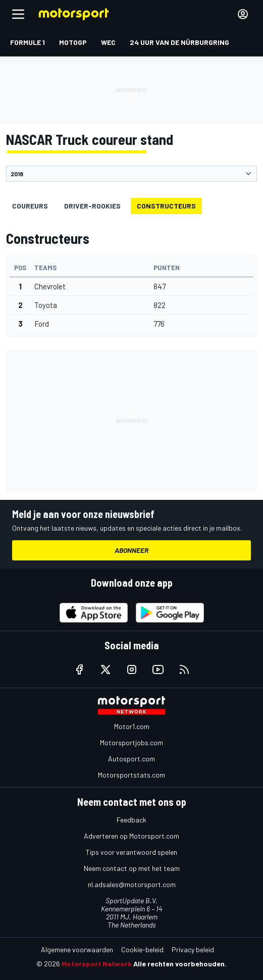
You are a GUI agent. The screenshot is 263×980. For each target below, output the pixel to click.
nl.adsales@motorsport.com (132, 884)
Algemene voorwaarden (77, 949)
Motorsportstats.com (131, 775)
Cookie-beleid (142, 949)
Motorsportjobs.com (131, 742)
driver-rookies (92, 206)
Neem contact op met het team (132, 868)
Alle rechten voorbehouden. (180, 964)
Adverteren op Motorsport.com (131, 836)
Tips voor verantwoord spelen (131, 852)
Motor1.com (132, 726)
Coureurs (30, 206)
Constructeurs (166, 206)
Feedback (131, 820)
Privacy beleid (193, 949)
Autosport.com (131, 759)
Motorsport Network (97, 964)
